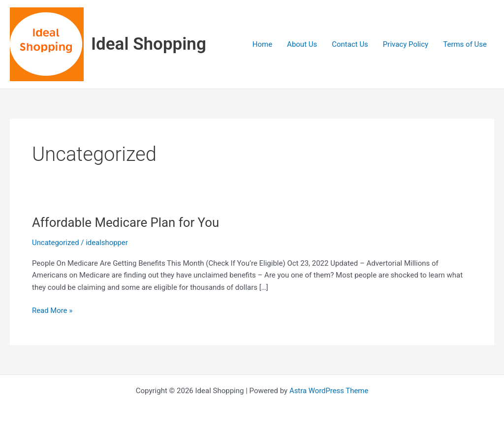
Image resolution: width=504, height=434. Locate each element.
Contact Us (350, 44)
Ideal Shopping (149, 44)
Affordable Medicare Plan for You (126, 222)
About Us (302, 44)
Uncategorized (56, 243)
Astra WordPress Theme (329, 391)
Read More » (52, 310)
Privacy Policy (406, 44)
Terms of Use (465, 44)
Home (262, 44)
